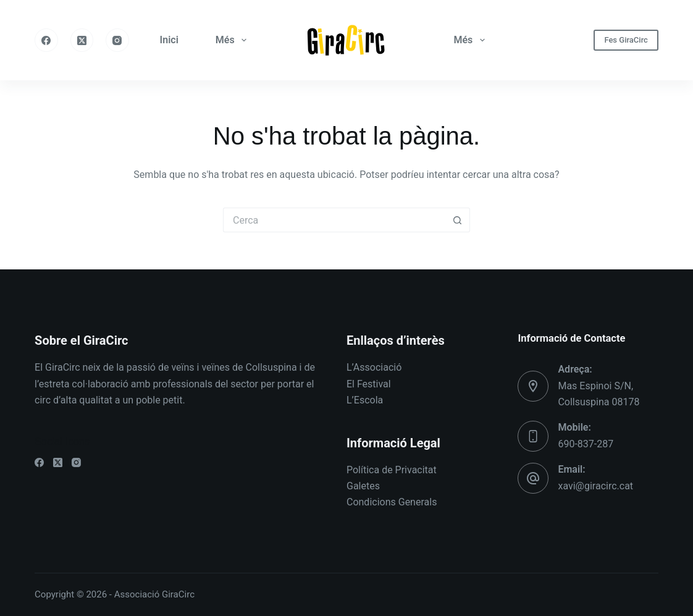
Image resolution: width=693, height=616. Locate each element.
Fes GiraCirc (626, 40)
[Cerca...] (334, 220)
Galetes (363, 486)
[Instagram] (117, 40)
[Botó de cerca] (458, 220)
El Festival (369, 384)
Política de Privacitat (392, 470)
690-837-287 (586, 444)
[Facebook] (46, 40)
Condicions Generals (392, 502)
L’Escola (365, 400)
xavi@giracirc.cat (595, 486)
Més (233, 40)
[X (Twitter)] (82, 40)
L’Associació (374, 367)
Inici (169, 40)
